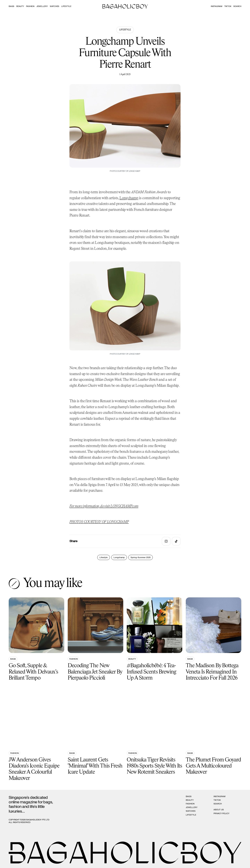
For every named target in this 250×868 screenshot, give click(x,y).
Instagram (216, 6)
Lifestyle (66, 6)
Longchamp (129, 198)
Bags (11, 6)
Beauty (20, 6)
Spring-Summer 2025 (141, 557)
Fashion (30, 6)
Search (218, 804)
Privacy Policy (221, 813)
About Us (219, 810)
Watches (55, 6)
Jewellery (42, 6)
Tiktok (228, 6)
